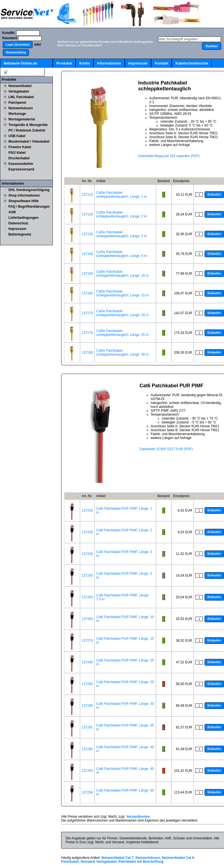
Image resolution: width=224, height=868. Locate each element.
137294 (87, 792)
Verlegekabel (18, 91)
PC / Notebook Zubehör (27, 130)
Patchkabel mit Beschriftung (141, 862)
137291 (87, 727)
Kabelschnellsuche (192, 63)
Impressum (138, 63)
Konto (84, 63)
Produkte (64, 63)
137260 (87, 619)
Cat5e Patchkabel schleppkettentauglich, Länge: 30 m (122, 353)
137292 (87, 749)
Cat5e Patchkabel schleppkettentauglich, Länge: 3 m (121, 234)
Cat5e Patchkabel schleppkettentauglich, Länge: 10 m (122, 274)
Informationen (109, 63)
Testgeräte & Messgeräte (28, 125)
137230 (87, 554)
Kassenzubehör (21, 164)
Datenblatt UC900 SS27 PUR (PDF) (166, 449)
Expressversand (21, 169)
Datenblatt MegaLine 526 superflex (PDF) (169, 156)
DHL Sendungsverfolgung (29, 190)
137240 (87, 576)
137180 (87, 353)
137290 (87, 706)
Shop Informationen (24, 195)
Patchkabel (70, 862)
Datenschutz (18, 223)
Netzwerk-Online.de (20, 63)
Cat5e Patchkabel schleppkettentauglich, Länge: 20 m (122, 313)
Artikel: (22, 72)
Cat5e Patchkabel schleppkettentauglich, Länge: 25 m (122, 333)
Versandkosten (138, 817)
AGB (12, 212)
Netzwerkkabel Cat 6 (178, 858)
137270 (87, 641)
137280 (87, 662)
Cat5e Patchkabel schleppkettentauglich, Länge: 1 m (121, 195)
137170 (87, 313)
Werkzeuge (17, 114)
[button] (18, 45)
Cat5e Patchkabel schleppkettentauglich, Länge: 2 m (121, 214)
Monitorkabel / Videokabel (29, 142)
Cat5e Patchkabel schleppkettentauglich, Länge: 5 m (121, 254)
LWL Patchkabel (21, 97)
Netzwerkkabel (20, 86)
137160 (87, 293)
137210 (87, 510)
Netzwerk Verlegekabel (99, 862)
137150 (87, 274)
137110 (87, 195)
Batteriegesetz (20, 234)
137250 (87, 597)
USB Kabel (17, 136)
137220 (87, 532)
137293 (87, 771)
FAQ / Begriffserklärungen (29, 207)
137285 (87, 684)
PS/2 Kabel (17, 153)
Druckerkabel (19, 158)
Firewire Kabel (20, 147)
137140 (87, 254)
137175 (87, 333)
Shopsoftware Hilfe (23, 201)
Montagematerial (22, 119)
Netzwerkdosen (21, 108)
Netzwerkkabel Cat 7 (118, 858)
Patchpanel (17, 103)
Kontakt (161, 63)
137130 (87, 234)
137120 (87, 214)
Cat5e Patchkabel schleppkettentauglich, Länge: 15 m (122, 293)
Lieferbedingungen (23, 218)
